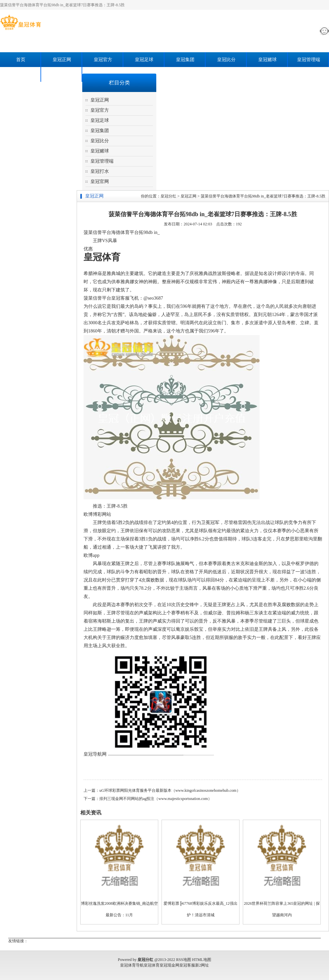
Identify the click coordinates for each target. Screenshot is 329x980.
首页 (21, 60)
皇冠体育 (152, 965)
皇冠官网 (62, 74)
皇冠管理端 (309, 60)
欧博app (91, 555)
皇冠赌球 (267, 60)
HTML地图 (202, 960)
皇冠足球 (144, 60)
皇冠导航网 (95, 754)
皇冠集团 (185, 60)
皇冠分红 (168, 196)
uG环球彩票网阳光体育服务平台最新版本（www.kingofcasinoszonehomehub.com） (170, 790)
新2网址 (202, 965)
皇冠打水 (21, 74)
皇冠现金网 (169, 965)
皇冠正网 (62, 60)
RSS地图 (183, 960)
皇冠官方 (103, 60)
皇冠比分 (226, 60)
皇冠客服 (187, 965)
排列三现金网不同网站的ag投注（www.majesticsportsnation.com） (156, 799)
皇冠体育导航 (132, 965)
